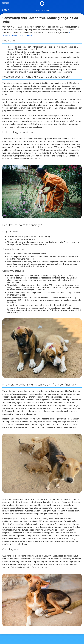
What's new (6, 4)
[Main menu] (80, 3)
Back (5, 10)
